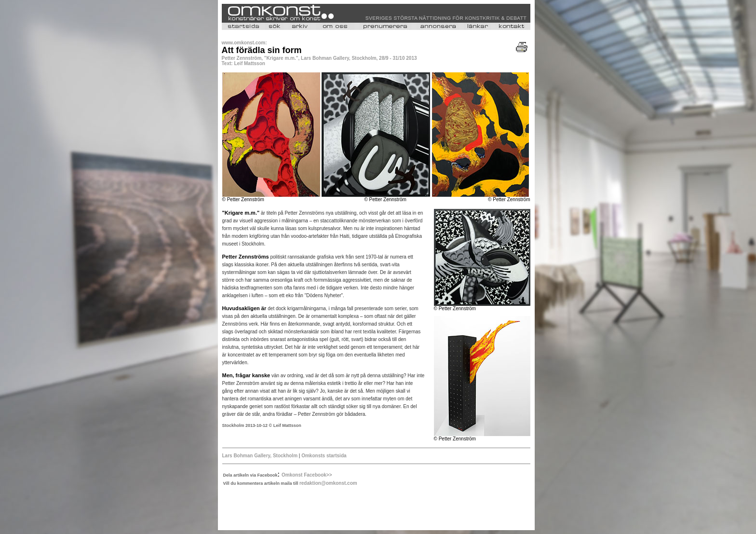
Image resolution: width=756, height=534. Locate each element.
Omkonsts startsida (324, 456)
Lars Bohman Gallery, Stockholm (260, 456)
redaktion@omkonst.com (328, 483)
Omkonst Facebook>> (307, 475)
